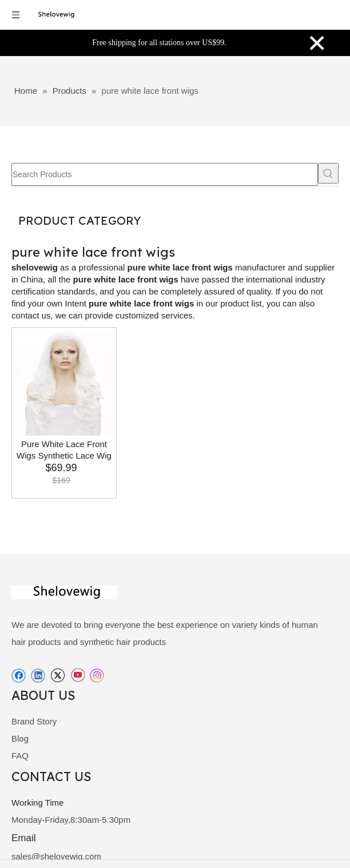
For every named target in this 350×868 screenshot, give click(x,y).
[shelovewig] (18, 592)
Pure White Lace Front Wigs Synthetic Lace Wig (64, 450)
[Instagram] (97, 676)
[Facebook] (19, 676)
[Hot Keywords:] (328, 173)
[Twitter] (57, 676)
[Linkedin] (38, 676)
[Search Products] (165, 174)
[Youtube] (77, 676)
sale (19, 856)
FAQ (20, 756)
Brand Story (34, 721)
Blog (20, 738)
